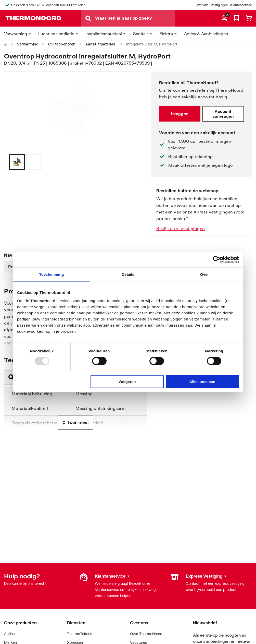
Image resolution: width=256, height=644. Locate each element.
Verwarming (28, 44)
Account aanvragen (223, 114)
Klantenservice (241, 5)
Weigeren (127, 381)
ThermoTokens (80, 634)
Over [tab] (205, 274)
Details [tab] (128, 274)
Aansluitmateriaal (101, 44)
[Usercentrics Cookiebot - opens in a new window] (217, 260)
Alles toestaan (202, 381)
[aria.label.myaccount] (224, 18)
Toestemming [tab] (52, 274)
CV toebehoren (62, 44)
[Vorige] (137, 162)
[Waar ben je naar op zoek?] (135, 18)
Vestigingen (219, 5)
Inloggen (180, 114)
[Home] (6, 44)
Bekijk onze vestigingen (181, 228)
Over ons (202, 5)
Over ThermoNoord (146, 634)
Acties (9, 634)
